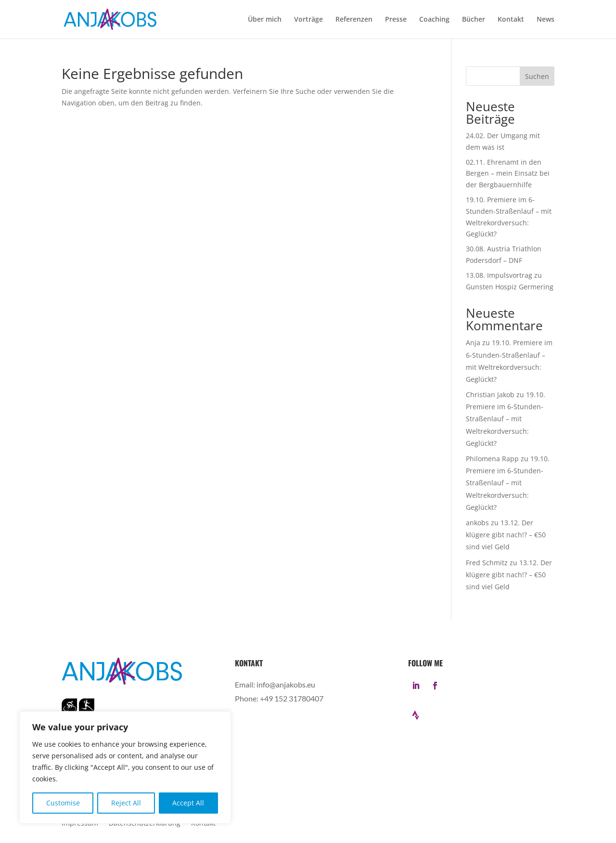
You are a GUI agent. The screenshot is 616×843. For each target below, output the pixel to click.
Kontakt (511, 20)
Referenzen (354, 20)
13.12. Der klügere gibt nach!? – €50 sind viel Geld (506, 535)
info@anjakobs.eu (286, 684)
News (545, 20)
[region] (125, 767)
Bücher (474, 20)
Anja (473, 343)
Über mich (265, 20)
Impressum (80, 824)
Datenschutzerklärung (145, 824)
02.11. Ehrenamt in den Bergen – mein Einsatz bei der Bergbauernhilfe (508, 174)
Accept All (188, 803)
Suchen (537, 76)
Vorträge (308, 20)
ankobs (477, 523)
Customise (63, 803)
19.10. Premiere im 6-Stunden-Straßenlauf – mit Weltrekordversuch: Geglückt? (506, 419)
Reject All (126, 803)
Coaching (434, 20)
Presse (396, 20)
